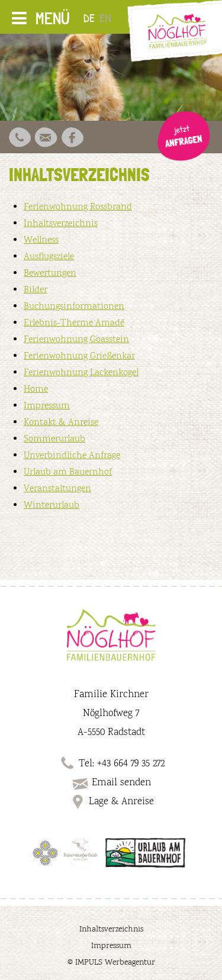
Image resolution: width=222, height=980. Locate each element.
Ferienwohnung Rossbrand (78, 207)
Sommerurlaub (54, 439)
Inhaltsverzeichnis (61, 224)
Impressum (47, 406)
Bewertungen (50, 274)
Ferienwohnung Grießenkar (79, 357)
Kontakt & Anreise (61, 423)
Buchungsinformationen (74, 307)
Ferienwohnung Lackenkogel (81, 373)
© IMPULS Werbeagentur (111, 963)
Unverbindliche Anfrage (72, 456)
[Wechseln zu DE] (91, 17)
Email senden (111, 783)
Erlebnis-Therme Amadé (74, 323)
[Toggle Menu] (19, 18)
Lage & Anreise (111, 802)
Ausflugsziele (49, 257)
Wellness (41, 241)
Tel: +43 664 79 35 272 (122, 764)
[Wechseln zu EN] (108, 17)
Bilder (36, 290)
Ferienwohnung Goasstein (76, 340)
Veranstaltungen (57, 489)
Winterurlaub (52, 506)
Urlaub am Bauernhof (68, 473)
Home (36, 390)
